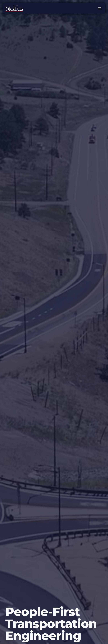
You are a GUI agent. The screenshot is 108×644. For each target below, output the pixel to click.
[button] (100, 8)
